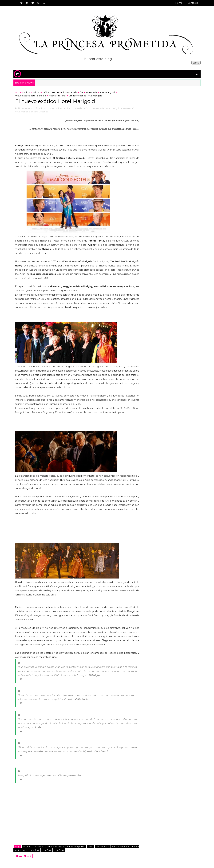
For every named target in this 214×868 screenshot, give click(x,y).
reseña (52, 96)
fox (81, 92)
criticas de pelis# (76, 847)
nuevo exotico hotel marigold (30, 96)
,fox (90, 108)
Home (179, 3)
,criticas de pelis (79, 108)
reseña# (47, 850)
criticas (37, 92)
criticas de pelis (69, 92)
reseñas (62, 96)
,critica (42, 108)
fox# (91, 847)
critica (27, 92)
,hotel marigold (112, 108)
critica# (28, 847)
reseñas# (59, 850)
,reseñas (43, 112)
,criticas (50, 108)
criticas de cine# (55, 847)
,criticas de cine (62, 108)
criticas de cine (51, 92)
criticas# (39, 847)
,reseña (35, 112)
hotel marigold (107, 92)
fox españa (91, 92)
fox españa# (103, 847)
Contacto (193, 3)
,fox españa (98, 108)
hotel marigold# (121, 847)
